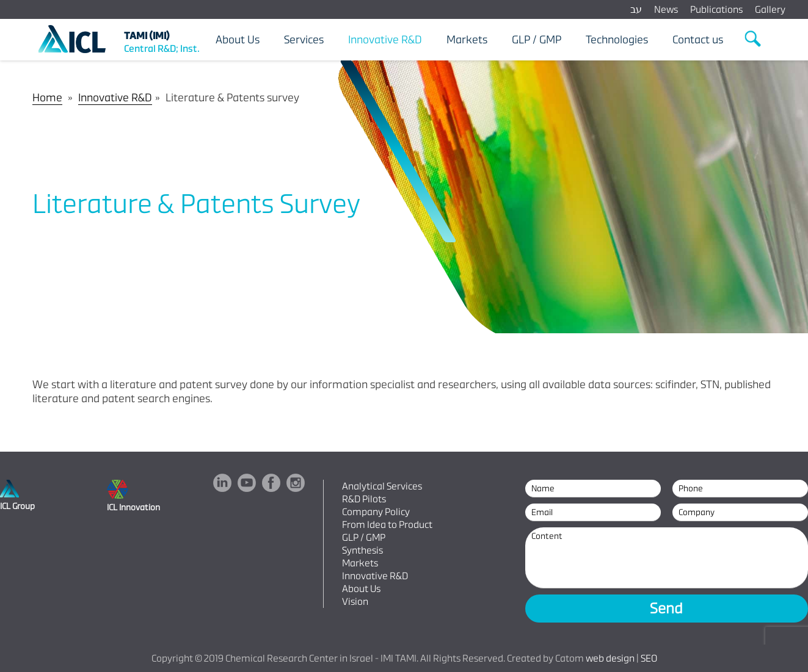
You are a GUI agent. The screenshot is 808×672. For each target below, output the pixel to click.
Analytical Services (382, 486)
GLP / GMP (364, 537)
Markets (360, 563)
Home (47, 97)
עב (636, 9)
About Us (361, 589)
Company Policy (376, 512)
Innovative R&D (115, 97)
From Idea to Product (387, 525)
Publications (716, 9)
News (666, 9)
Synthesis (362, 550)
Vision (355, 602)
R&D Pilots (364, 499)
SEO (649, 658)
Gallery (770, 9)
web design (610, 658)
